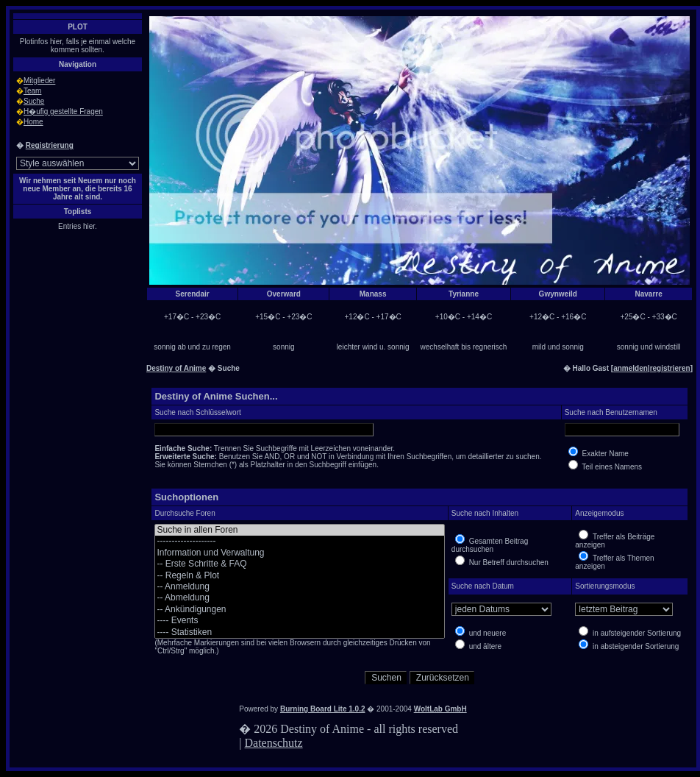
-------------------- (299, 541)
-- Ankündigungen (299, 610)
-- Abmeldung (299, 598)
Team (32, 91)
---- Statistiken (299, 632)
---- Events (299, 621)
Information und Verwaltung (299, 553)
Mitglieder (39, 81)
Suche (34, 101)
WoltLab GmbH (440, 709)
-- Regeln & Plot (299, 576)
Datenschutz (274, 743)
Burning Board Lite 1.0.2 (323, 709)
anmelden (631, 368)
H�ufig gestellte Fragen (63, 111)
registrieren (670, 368)
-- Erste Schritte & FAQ (299, 564)
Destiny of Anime (176, 368)
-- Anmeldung (299, 587)
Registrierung (50, 145)
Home (33, 122)
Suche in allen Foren (299, 530)
